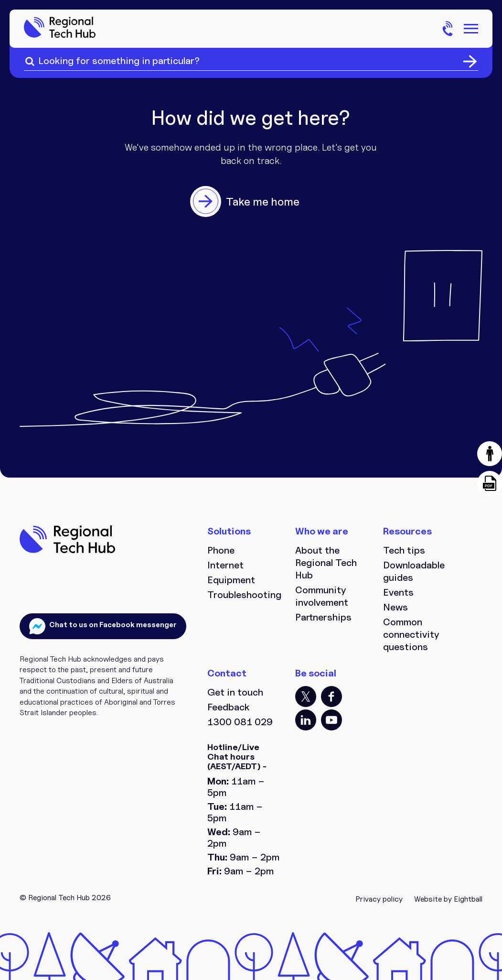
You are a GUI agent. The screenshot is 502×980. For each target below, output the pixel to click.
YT (331, 720)
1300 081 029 (240, 722)
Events (398, 592)
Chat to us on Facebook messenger (112, 625)
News (395, 607)
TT (306, 697)
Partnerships (323, 617)
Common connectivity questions (411, 634)
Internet (225, 565)
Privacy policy (379, 899)
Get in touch (235, 692)
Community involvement (322, 596)
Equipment (231, 580)
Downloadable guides (414, 571)
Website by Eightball (448, 899)
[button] (490, 454)
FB (331, 697)
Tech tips (404, 550)
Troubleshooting (244, 595)
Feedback (228, 707)
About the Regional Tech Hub (326, 563)
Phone (221, 550)
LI (306, 720)
